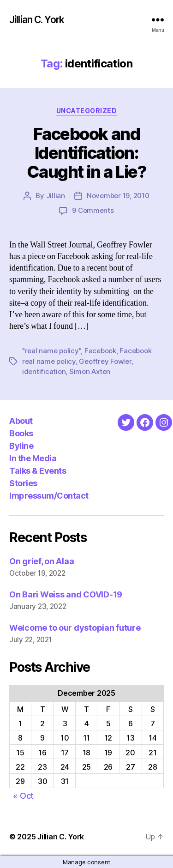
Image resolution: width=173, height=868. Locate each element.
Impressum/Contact (49, 496)
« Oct (23, 796)
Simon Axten (90, 371)
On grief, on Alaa (42, 561)
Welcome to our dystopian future (75, 628)
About (21, 421)
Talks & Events (38, 471)
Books (21, 433)
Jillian (56, 196)
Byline (21, 446)
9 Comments (93, 210)
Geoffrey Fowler (105, 361)
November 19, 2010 (118, 196)
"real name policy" (51, 351)
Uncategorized (87, 111)
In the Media (33, 458)
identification (44, 371)
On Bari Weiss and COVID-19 (66, 594)
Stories (23, 483)
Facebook (100, 351)
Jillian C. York (37, 20)
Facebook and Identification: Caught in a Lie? (86, 153)
